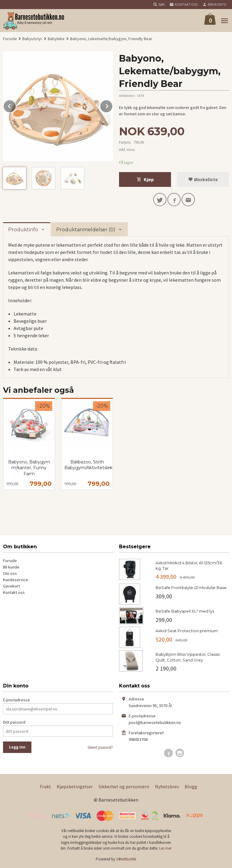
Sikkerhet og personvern (124, 786)
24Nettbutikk (126, 859)
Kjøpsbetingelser (75, 786)
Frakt (45, 786)
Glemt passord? (100, 747)
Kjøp (145, 179)
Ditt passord (14, 722)
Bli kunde (11, 567)
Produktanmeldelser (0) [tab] (86, 230)
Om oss (10, 573)
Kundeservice (16, 580)
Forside (10, 39)
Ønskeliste (203, 179)
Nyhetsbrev (167, 786)
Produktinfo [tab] (23, 230)
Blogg (191, 786)
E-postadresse (16, 700)
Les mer (165, 848)
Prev (16, 105)
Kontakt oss (14, 592)
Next (113, 105)
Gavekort (11, 586)
